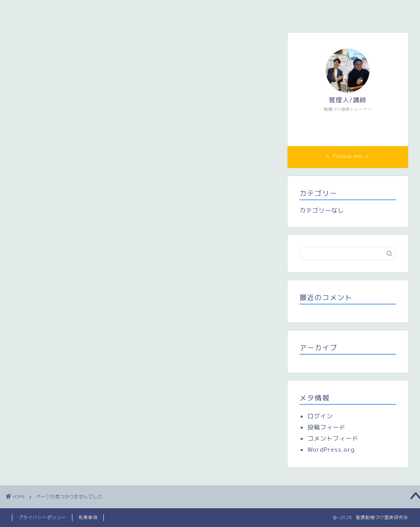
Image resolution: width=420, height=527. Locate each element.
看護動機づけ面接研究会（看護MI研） (69, 11)
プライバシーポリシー (42, 517)
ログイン (320, 416)
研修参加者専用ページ (213, 11)
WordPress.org (331, 450)
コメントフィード (333, 438)
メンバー (152, 11)
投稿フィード (327, 427)
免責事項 (88, 517)
